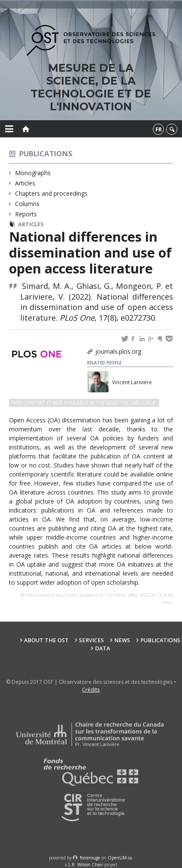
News (122, 640)
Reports (26, 214)
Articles (25, 183)
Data (102, 648)
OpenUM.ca (120, 858)
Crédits (91, 690)
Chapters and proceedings (52, 193)
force (90, 858)
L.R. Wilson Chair (86, 865)
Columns (27, 204)
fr (159, 129)
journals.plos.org (118, 351)
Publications (46, 153)
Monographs (33, 173)
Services (91, 640)
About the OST (46, 640)
